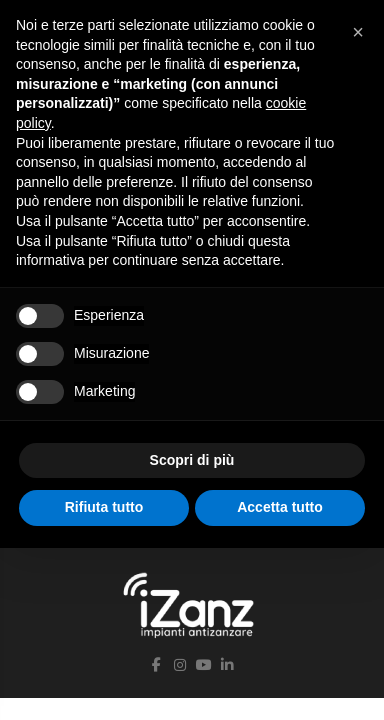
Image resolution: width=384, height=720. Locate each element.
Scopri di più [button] (192, 460)
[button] (358, 32)
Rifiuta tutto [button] (104, 507)
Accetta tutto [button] (280, 507)
